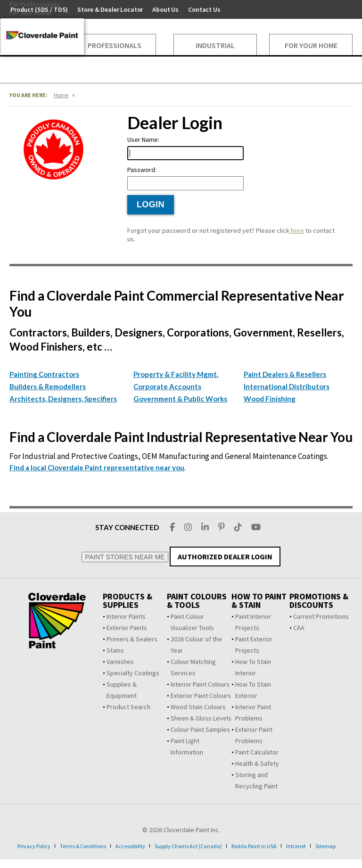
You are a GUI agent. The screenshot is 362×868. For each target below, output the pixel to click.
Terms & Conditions (89, 846)
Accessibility (143, 846)
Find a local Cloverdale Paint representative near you (97, 467)
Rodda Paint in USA (282, 846)
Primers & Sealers (132, 639)
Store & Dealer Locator (110, 9)
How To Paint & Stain (259, 601)
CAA (299, 628)
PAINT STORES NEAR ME (125, 557)
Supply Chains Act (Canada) (209, 846)
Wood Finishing (270, 399)
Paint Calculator (257, 752)
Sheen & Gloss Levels (201, 718)
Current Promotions (321, 616)
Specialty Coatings (133, 673)
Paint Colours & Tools (197, 601)
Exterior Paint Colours (201, 696)
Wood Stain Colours (198, 707)
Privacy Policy (32, 846)
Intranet (329, 846)
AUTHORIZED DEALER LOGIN (225, 557)
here (297, 230)
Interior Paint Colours (200, 684)
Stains (115, 650)
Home (61, 95)
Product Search (128, 707)
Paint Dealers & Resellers (285, 374)
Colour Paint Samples (200, 729)
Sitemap (176, 854)
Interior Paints (126, 616)
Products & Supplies (128, 601)
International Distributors (287, 386)
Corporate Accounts (167, 386)
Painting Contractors (44, 374)
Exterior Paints (127, 628)
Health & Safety (257, 763)
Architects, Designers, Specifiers (63, 399)
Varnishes (120, 662)
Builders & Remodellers (48, 386)
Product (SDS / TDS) (39, 9)
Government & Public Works (180, 399)
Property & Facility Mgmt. (176, 374)
